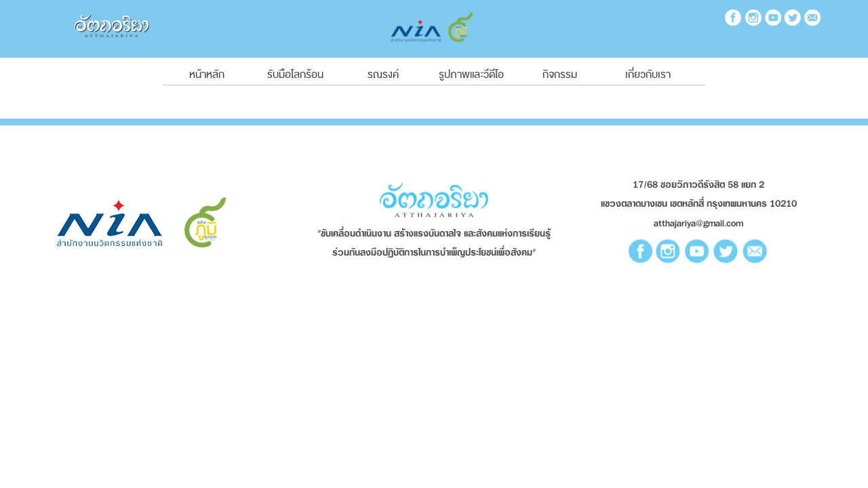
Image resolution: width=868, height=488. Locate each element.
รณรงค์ (383, 75)
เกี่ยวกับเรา (648, 75)
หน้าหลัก (207, 75)
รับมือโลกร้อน (295, 75)
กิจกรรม (560, 75)
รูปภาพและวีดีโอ (471, 75)
